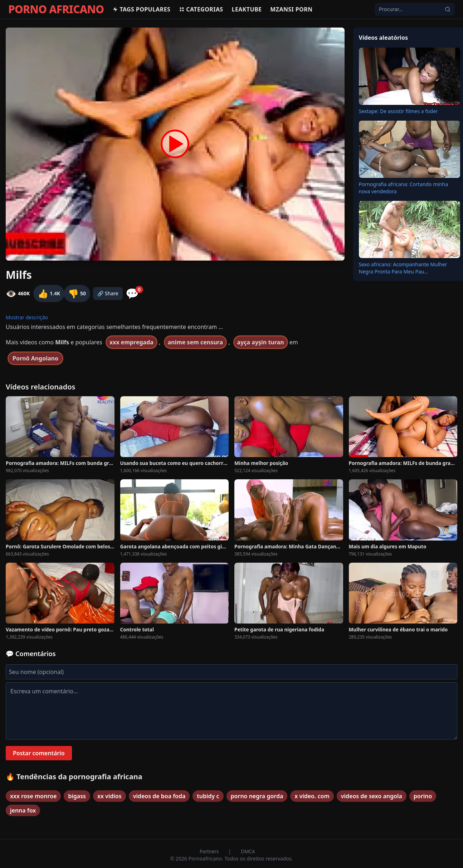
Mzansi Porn (291, 9)
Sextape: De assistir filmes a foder (398, 111)
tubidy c (208, 796)
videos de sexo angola (372, 796)
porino (423, 796)
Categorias (201, 9)
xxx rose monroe (33, 796)
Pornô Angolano (35, 358)
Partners (210, 851)
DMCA (248, 851)
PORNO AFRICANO (56, 9)
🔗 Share (108, 293)
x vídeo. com (312, 796)
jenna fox (23, 810)
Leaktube (247, 9)
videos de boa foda (159, 796)
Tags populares (141, 9)
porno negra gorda (257, 796)
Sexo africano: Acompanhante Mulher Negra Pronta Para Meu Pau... (403, 268)
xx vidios (109, 796)
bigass (77, 796)
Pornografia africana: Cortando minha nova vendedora (404, 188)
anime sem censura (195, 342)
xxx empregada (131, 342)
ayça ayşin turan (261, 342)
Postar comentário (39, 753)
